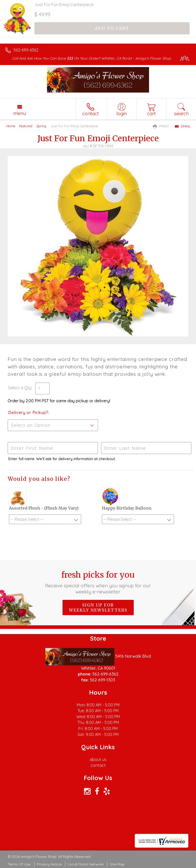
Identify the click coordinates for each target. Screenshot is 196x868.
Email (183, 126)
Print (161, 126)
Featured (26, 126)
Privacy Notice (49, 864)
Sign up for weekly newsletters (98, 607)
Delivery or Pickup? (28, 412)
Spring (41, 126)
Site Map (117, 864)
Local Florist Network (86, 864)
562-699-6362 (26, 50)
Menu (20, 113)
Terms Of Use (19, 864)
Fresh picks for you (98, 582)
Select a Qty (20, 388)
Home (11, 126)
